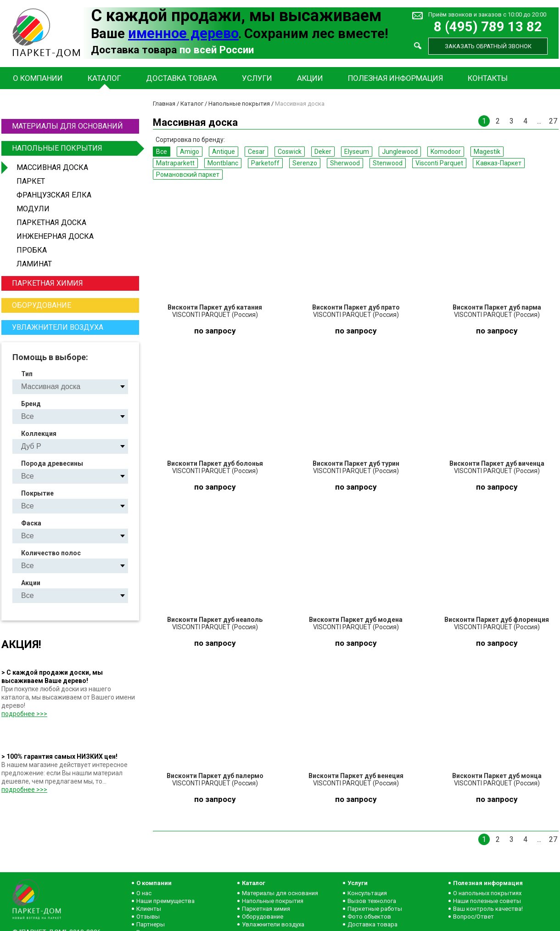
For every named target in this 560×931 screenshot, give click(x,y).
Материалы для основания (280, 893)
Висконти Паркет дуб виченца (497, 463)
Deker (323, 152)
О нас (144, 893)
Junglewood (400, 152)
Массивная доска (52, 167)
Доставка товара (182, 78)
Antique (224, 152)
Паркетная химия (48, 283)
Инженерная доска (55, 236)
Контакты (488, 78)
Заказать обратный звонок (488, 46)
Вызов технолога (372, 901)
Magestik (487, 152)
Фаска (31, 523)
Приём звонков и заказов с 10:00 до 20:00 (487, 14)
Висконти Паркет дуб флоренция (497, 620)
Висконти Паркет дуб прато (356, 307)
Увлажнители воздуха (58, 327)
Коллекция (39, 434)
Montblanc (223, 163)
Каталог (104, 78)
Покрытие (37, 493)
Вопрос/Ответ (473, 917)
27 (553, 121)
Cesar (256, 152)
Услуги (257, 78)
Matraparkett (175, 163)
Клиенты (149, 909)
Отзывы (148, 917)
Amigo (190, 152)
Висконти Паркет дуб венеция (356, 776)
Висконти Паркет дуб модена (356, 620)
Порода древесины (52, 463)
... (539, 121)
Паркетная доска (51, 223)
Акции (310, 78)
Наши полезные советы (487, 901)
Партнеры (151, 924)
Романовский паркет (188, 175)
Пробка (32, 250)
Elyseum (357, 152)
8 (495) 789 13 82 (488, 27)
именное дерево (183, 33)
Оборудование (42, 305)
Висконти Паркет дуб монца (497, 776)
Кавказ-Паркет (499, 163)
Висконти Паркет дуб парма (497, 307)
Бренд (31, 404)
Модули (33, 209)
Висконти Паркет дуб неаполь (215, 620)
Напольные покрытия (74, 148)
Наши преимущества (165, 901)
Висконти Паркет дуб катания (215, 307)
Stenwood (388, 163)
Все (162, 152)
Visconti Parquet (439, 163)
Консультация (367, 893)
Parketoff (265, 163)
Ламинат (34, 264)
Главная (164, 104)
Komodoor (446, 152)
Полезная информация (395, 78)
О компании (38, 78)
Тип (27, 374)
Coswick (290, 152)
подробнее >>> (24, 714)
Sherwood (345, 163)
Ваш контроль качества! (488, 909)
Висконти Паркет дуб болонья (215, 463)
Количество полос (51, 553)
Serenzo (305, 163)
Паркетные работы (375, 909)
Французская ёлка (54, 195)
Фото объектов (369, 917)
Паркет (31, 181)
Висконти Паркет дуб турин (356, 463)
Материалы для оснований (67, 126)
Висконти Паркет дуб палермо (215, 776)
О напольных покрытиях (487, 893)
